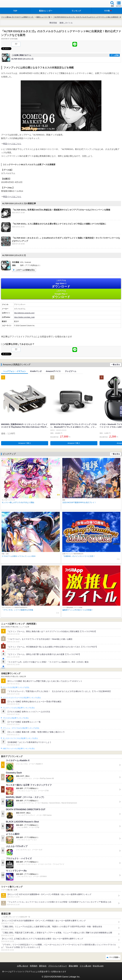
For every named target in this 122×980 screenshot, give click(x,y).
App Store (61, 284)
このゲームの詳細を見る (25, 270)
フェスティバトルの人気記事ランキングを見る (19, 708)
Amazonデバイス (53, 371)
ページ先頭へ (114, 957)
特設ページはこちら (12, 144)
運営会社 (43, 966)
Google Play (61, 294)
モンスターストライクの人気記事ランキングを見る (20, 738)
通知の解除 (73, 966)
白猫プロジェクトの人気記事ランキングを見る (19, 749)
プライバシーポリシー (58, 966)
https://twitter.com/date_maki (24, 317)
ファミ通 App (10, 4)
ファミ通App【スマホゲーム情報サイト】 (17, 17)
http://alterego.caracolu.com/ (24, 313)
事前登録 (53, 23)
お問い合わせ (23, 966)
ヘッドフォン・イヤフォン (15, 371)
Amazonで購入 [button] (25, 443)
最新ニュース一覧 (43, 17)
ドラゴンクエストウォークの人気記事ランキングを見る (22, 698)
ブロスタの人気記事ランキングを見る (16, 718)
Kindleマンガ (36, 371)
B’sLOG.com (98, 966)
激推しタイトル (66, 23)
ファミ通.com (85, 966)
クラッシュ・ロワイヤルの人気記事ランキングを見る (21, 728)
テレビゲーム (71, 371)
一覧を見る (115, 365)
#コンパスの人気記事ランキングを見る (16, 687)
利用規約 (34, 966)
